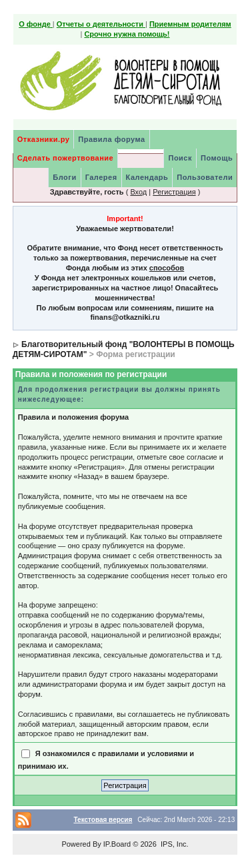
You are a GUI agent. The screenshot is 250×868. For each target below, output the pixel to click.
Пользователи (205, 177)
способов (167, 268)
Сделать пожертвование (65, 158)
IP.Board (117, 844)
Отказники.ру (44, 139)
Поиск (180, 158)
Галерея (101, 177)
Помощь (217, 158)
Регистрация (174, 192)
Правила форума (111, 139)
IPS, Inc (174, 844)
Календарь (147, 177)
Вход (138, 192)
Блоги (64, 177)
